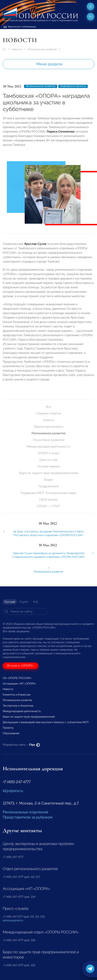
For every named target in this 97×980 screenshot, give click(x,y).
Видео (48, 480)
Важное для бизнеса (49, 427)
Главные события (49, 413)
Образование (11, 733)
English (24, 602)
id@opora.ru (13, 791)
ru (91, 17)
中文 (36, 602)
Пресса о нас (49, 460)
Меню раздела (49, 64)
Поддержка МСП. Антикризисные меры (48, 493)
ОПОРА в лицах (48, 453)
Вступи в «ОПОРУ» (21, 666)
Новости (17, 49)
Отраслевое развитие (49, 440)
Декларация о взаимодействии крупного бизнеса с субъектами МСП (46, 722)
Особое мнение (48, 466)
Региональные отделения (25, 812)
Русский (10, 602)
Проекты (8, 728)
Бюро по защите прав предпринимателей (49, 473)
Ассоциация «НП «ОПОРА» (19, 684)
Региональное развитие (42, 49)
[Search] (25, 611)
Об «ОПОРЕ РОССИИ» (17, 678)
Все (48, 407)
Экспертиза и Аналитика (18, 706)
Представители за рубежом (28, 817)
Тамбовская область (73, 86)
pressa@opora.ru (13, 920)
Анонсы (48, 420)
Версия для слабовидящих (20, 27)
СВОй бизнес (49, 500)
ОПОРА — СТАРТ (49, 506)
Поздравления (49, 486)
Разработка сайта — (21, 745)
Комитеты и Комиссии (17, 695)
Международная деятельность (48, 447)
